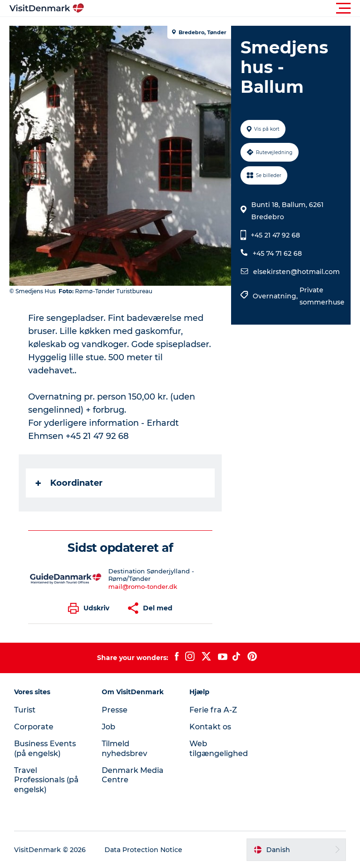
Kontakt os (210, 727)
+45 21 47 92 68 (275, 235)
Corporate (34, 727)
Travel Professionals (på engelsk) (46, 780)
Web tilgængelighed (219, 749)
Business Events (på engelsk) (45, 749)
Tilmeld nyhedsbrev (124, 749)
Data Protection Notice (143, 850)
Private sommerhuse (322, 296)
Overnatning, (276, 296)
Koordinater (69, 483)
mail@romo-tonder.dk (143, 586)
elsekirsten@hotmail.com (296, 272)
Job (109, 727)
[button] (222, 8)
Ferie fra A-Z (213, 710)
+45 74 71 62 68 (277, 253)
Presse (115, 710)
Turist (25, 710)
